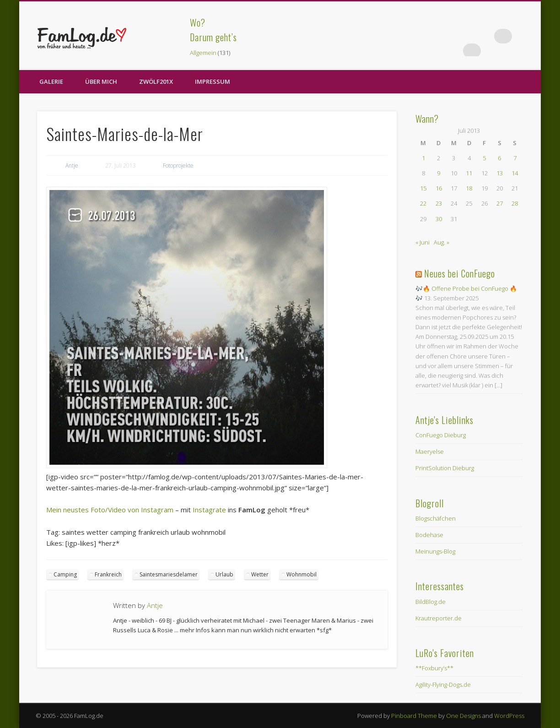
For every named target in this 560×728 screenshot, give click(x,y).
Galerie (51, 81)
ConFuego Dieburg (441, 435)
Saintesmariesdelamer (169, 574)
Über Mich (101, 81)
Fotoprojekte (178, 166)
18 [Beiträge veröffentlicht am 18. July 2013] (469, 188)
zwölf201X (156, 81)
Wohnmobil (302, 574)
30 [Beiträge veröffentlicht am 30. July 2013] (439, 219)
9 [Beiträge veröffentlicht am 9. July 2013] (439, 173)
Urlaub (224, 574)
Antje (72, 166)
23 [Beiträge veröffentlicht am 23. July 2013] (439, 203)
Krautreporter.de (439, 618)
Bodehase (429, 535)
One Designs (463, 716)
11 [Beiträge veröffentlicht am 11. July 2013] (469, 173)
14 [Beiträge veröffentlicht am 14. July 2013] (515, 173)
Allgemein (203, 53)
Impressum (213, 81)
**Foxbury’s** (434, 668)
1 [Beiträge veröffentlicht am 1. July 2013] (423, 158)
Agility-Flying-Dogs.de (443, 685)
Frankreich (108, 574)
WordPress (509, 716)
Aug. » (442, 242)
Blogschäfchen (436, 518)
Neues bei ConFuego (460, 273)
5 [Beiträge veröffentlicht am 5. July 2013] (484, 158)
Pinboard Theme (414, 716)
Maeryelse (430, 451)
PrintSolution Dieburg (445, 468)
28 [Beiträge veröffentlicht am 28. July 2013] (515, 203)
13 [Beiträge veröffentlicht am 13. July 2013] (500, 173)
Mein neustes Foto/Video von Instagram (110, 510)
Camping (65, 574)
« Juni (423, 242)
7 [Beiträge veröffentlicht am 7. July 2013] (515, 158)
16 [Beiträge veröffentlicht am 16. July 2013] (439, 188)
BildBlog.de (431, 602)
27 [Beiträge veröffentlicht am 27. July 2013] (500, 203)
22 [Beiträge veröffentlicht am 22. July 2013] (423, 203)
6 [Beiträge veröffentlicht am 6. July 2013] (499, 158)
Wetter (260, 574)
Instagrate (209, 510)
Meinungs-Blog (435, 551)
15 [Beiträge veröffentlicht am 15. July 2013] (423, 188)
